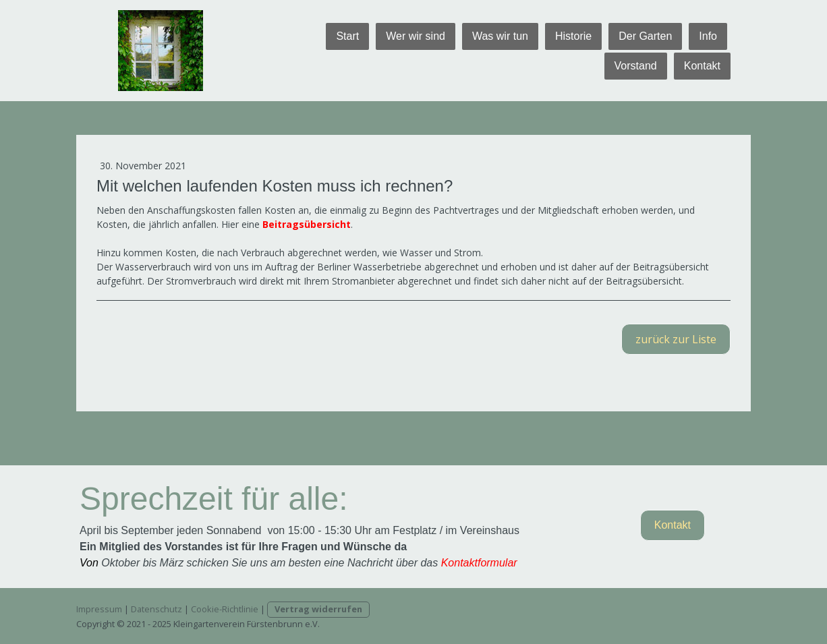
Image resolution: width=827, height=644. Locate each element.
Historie (573, 36)
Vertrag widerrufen (318, 609)
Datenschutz (156, 609)
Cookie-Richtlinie (225, 609)
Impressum (99, 609)
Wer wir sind (416, 36)
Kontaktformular (479, 563)
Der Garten (645, 36)
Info (708, 36)
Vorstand (636, 66)
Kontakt (702, 66)
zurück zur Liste (676, 339)
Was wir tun (500, 36)
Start (347, 36)
